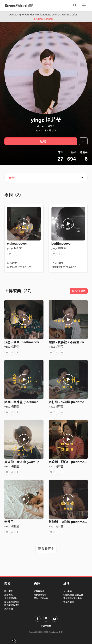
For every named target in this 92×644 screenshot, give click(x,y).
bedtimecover (62, 244)
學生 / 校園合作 (41, 598)
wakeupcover (17, 244)
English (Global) (43, 19)
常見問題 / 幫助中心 (73, 598)
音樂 (12, 178)
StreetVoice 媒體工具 (73, 595)
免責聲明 (9, 609)
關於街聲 (9, 591)
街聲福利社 (39, 591)
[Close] (88, 15)
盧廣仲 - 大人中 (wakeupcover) (27, 462)
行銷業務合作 (40, 595)
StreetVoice (19, 5)
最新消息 (9, 595)
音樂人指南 (69, 602)
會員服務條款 (11, 598)
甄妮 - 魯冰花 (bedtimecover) (25, 402)
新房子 (9, 522)
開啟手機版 (46, 626)
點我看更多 (46, 549)
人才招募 (67, 591)
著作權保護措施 (12, 605)
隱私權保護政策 (12, 602)
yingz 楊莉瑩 (14, 248)
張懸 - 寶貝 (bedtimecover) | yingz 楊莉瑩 (34, 342)
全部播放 (79, 291)
